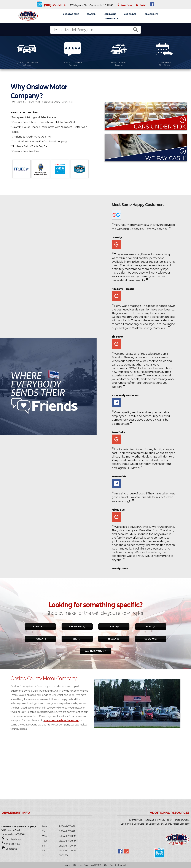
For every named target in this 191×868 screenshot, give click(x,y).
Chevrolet (76, 627)
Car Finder (130, 14)
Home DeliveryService (118, 64)
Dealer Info (151, 14)
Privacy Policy (165, 820)
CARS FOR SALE (71, 14)
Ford (149, 627)
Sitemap (150, 820)
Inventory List (136, 820)
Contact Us (11, 849)
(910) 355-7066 (55, 5)
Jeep (76, 639)
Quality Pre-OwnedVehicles (27, 64)
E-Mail (141, 5)
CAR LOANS (110, 14)
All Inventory (94, 651)
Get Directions (13, 839)
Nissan (112, 639)
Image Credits (182, 820)
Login (67, 865)
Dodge (113, 627)
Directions (124, 5)
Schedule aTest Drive (164, 64)
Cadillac (39, 627)
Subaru (149, 639)
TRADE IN (92, 14)
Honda (39, 639)
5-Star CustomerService (73, 64)
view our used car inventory (61, 720)
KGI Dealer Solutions (83, 865)
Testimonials (111, 18)
